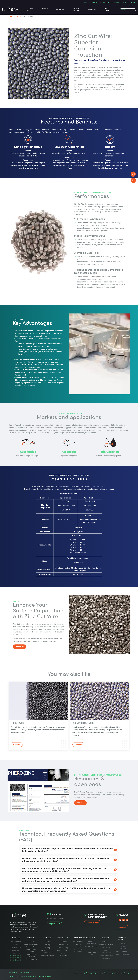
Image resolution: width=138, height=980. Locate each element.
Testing (47, 945)
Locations (16, 951)
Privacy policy (110, 973)
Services (92, 10)
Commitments (16, 948)
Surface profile (63, 951)
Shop (125, 2)
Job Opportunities (122, 955)
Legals (119, 973)
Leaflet (91, 950)
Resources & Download (91, 2)
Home (11, 17)
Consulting (47, 942)
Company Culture (122, 939)
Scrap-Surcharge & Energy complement (90, 973)
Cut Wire (18, 17)
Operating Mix (63, 945)
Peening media (76, 10)
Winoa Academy (122, 952)
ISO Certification (91, 947)
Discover (17, 745)
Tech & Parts (107, 10)
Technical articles (106, 956)
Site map (126, 973)
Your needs (30, 10)
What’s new (106, 959)
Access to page (93, 923)
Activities (16, 945)
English (133, 2)
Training (47, 948)
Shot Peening (63, 948)
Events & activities (106, 945)
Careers (116, 2)
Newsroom (106, 2)
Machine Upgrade (47, 956)
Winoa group (16, 942)
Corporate (106, 942)
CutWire (31, 942)
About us (45, 10)
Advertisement (78, 942)
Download (80, 803)
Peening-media (31, 959)
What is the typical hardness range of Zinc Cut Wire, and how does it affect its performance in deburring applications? (67, 850)
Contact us (122, 927)
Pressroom (106, 948)
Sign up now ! (54, 924)
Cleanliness (63, 942)
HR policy (122, 944)
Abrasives (59, 10)
